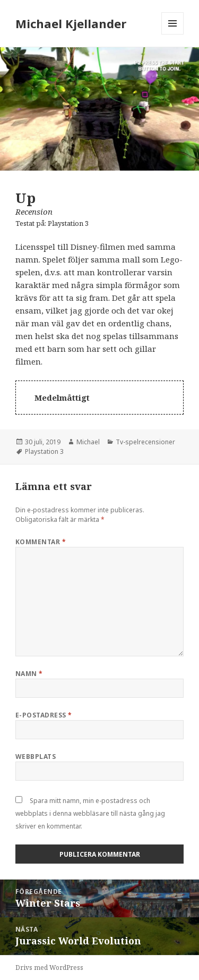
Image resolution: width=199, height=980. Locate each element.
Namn (29, 674)
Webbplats (36, 757)
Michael (88, 442)
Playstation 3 (68, 223)
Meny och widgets (173, 34)
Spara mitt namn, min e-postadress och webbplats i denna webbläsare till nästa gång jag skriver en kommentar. (90, 813)
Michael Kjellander (71, 23)
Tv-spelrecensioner (145, 442)
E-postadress (44, 715)
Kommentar (41, 542)
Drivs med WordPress (49, 968)
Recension (34, 212)
